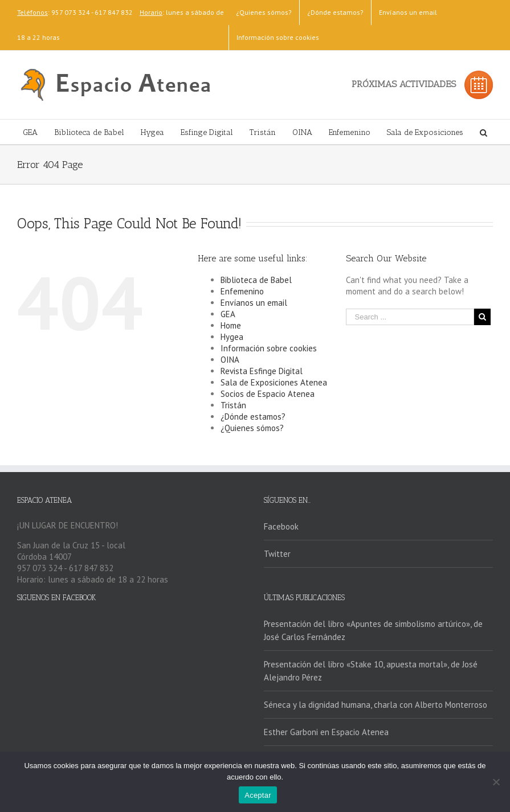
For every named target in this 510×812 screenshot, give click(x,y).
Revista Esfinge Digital (262, 371)
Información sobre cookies (269, 348)
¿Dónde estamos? (253, 417)
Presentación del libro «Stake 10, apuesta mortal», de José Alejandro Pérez (371, 671)
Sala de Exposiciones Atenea (274, 382)
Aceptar (258, 795)
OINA (230, 360)
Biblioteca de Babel (256, 280)
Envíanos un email (254, 303)
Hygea (232, 337)
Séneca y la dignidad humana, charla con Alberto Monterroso (376, 705)
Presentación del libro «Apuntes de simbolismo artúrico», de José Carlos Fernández (373, 630)
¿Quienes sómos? (252, 428)
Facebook (281, 526)
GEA (228, 314)
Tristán (233, 405)
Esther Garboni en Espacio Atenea (326, 732)
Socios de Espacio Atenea (268, 394)
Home (231, 325)
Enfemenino (242, 291)
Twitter (277, 554)
